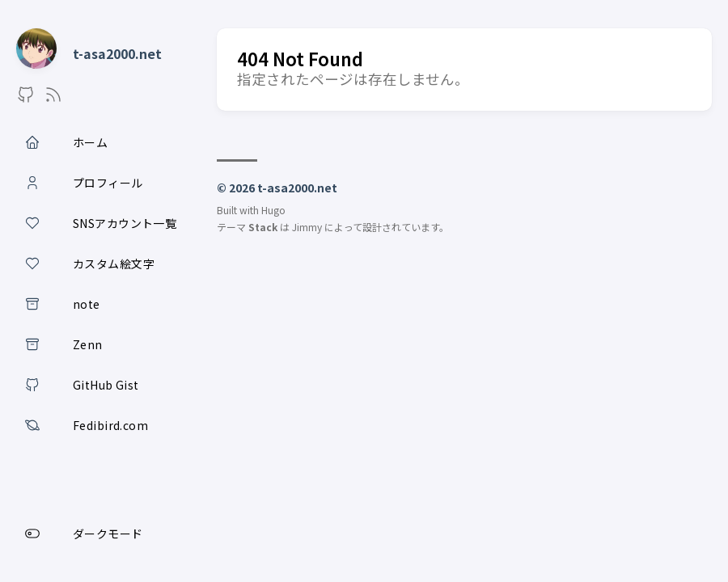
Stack (263, 227)
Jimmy (307, 227)
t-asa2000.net (117, 53)
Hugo (273, 210)
